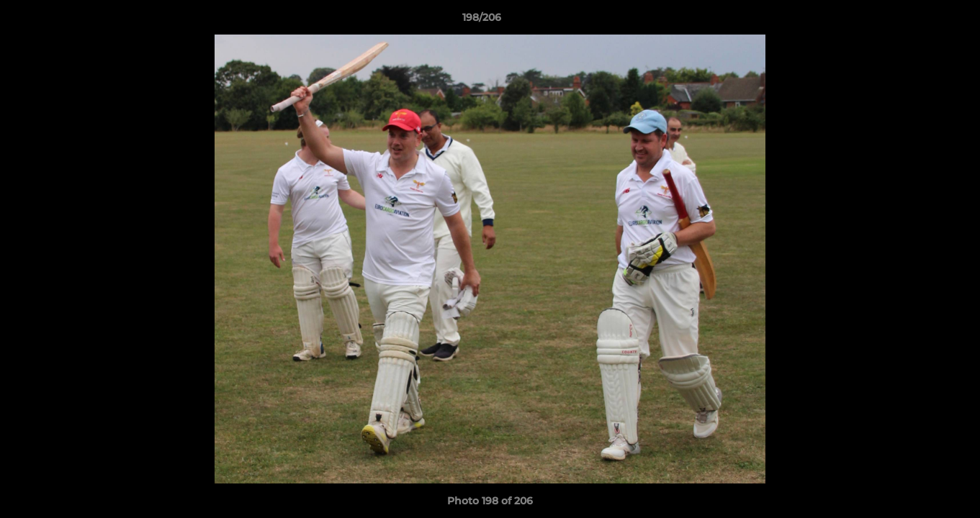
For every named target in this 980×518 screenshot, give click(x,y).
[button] (920, 21)
